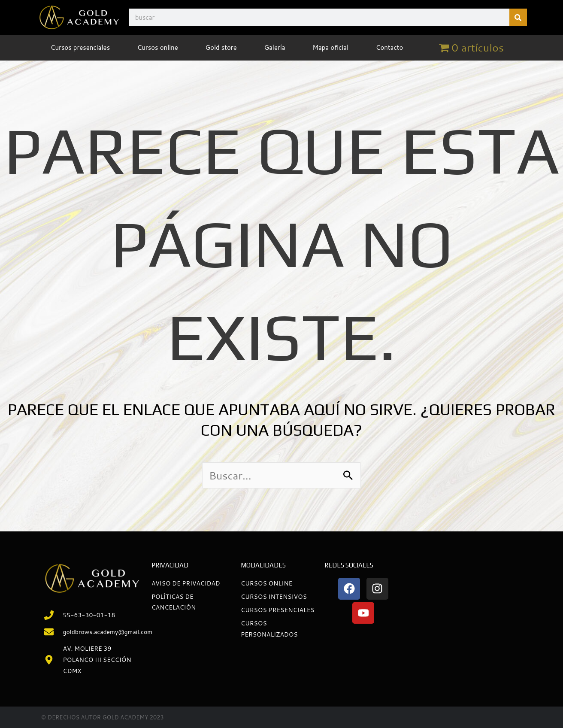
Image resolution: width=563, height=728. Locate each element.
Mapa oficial (330, 47)
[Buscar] (518, 17)
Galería (274, 47)
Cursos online (158, 47)
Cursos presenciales (80, 47)
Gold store (221, 47)
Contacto (390, 47)
